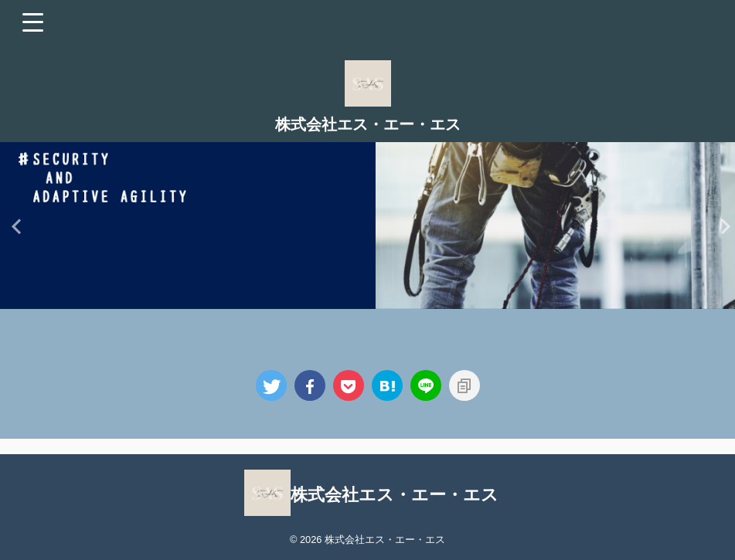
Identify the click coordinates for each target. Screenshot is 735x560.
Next (721, 226)
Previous (14, 226)
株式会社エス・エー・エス (368, 124)
